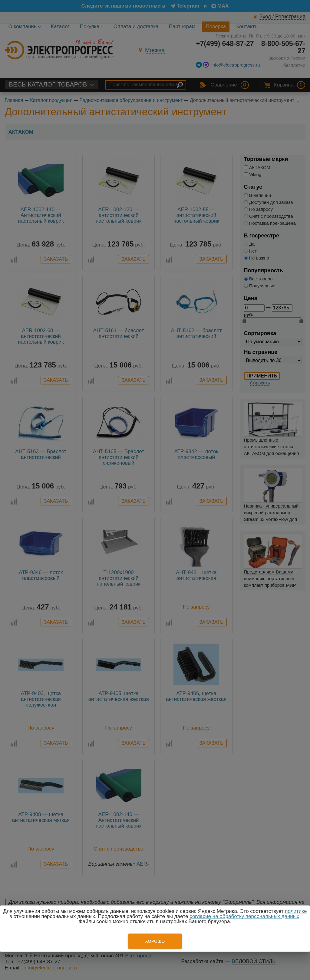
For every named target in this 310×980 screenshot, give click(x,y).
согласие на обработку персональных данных (244, 916)
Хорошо (155, 941)
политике (296, 911)
